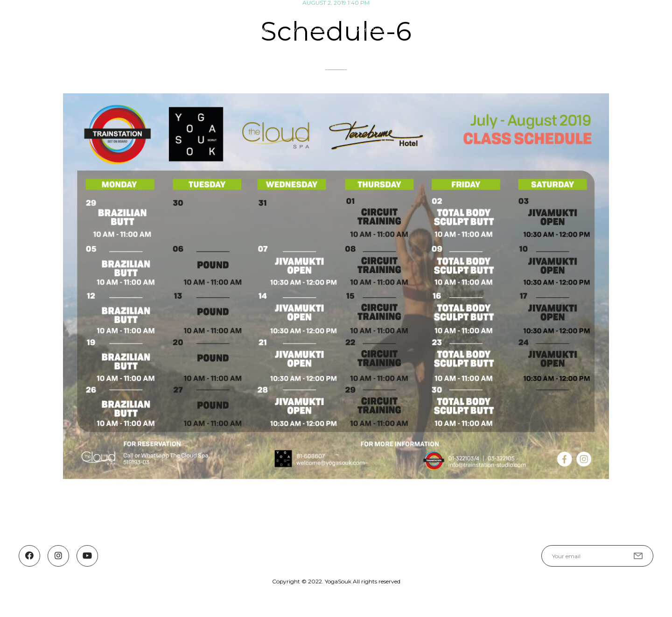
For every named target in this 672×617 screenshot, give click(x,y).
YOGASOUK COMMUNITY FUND (557, 30)
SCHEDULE (370, 30)
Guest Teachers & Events (449, 30)
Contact (639, 30)
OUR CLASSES (311, 30)
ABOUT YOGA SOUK (239, 30)
